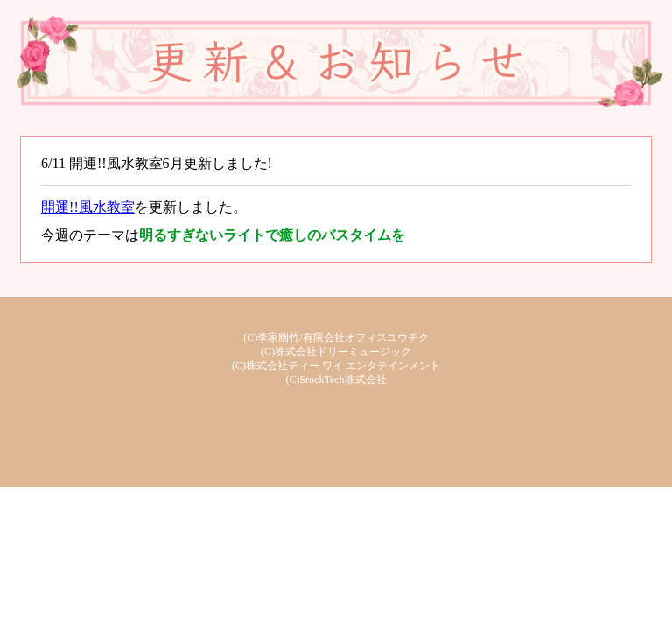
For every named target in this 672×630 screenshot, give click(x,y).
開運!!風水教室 (88, 207)
